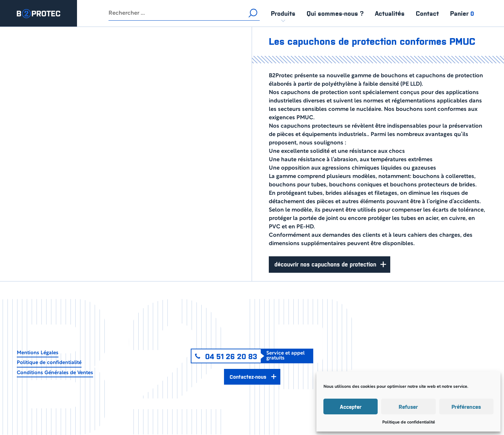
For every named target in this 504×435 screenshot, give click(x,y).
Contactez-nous (248, 376)
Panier (462, 13)
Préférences (466, 407)
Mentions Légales (38, 353)
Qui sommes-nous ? (335, 13)
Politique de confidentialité (409, 422)
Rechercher (253, 13)
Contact (427, 13)
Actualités (390, 13)
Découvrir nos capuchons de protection (325, 264)
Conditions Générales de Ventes (55, 373)
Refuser (408, 407)
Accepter (351, 407)
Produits (283, 13)
